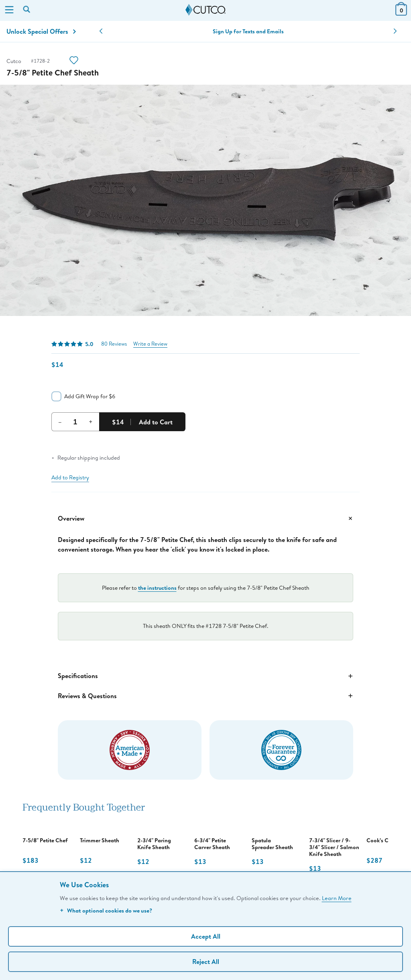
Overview (205, 518)
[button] (101, 31)
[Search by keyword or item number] (27, 10)
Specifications (205, 676)
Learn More (337, 898)
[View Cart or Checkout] (401, 13)
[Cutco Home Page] (205, 10)
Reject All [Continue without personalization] (206, 962)
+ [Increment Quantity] (91, 422)
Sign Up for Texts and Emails (248, 31)
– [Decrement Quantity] (60, 422)
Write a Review (150, 344)
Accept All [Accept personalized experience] (206, 936)
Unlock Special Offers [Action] (41, 31)
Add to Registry (70, 477)
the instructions (157, 588)
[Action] (74, 61)
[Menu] (9, 10)
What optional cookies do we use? (106, 910)
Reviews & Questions (205, 696)
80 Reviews (114, 344)
